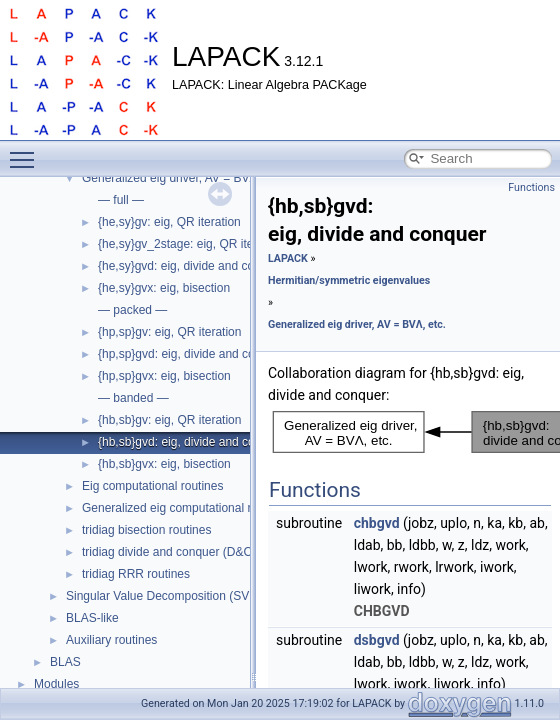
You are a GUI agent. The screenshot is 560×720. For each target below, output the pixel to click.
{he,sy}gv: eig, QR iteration (169, 222)
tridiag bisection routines (146, 530)
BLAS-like (92, 618)
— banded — (133, 398)
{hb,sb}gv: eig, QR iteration (169, 420)
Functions (531, 187)
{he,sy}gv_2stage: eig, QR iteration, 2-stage (214, 244)
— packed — (132, 310)
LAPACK (288, 258)
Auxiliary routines (111, 640)
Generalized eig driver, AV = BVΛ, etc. (183, 178)
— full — (121, 200)
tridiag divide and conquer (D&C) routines (192, 552)
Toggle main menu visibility (27, 151)
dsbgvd (377, 640)
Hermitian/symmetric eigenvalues (349, 280)
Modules (56, 684)
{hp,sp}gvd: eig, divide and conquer (191, 354)
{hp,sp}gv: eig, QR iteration (169, 332)
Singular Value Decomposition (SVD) (164, 596)
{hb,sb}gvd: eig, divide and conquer (191, 442)
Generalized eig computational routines (186, 508)
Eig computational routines (152, 486)
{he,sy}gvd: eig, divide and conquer (191, 266)
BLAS (65, 662)
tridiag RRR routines (136, 574)
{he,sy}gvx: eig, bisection (164, 288)
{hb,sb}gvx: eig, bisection (164, 464)
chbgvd (377, 523)
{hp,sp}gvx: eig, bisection (164, 376)
